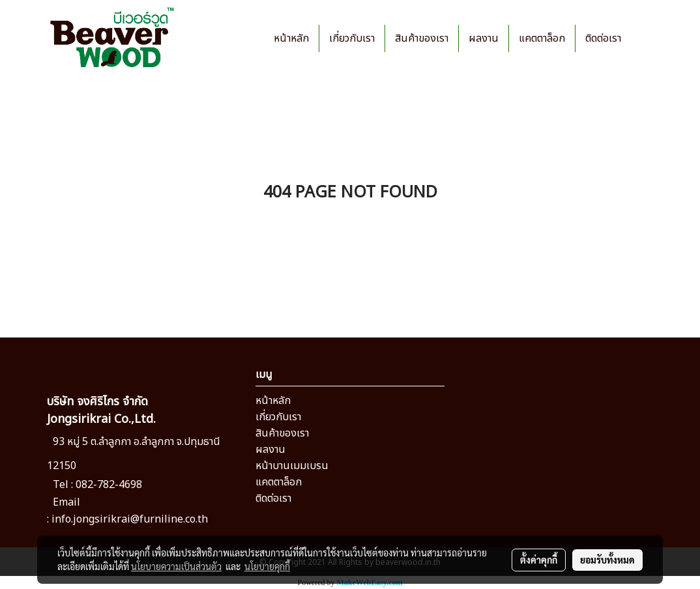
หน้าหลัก (291, 38)
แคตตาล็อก (542, 38)
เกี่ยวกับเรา (352, 38)
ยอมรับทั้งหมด (607, 560)
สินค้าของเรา (422, 38)
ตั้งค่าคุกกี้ (539, 560)
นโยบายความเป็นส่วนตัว (176, 566)
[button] (643, 38)
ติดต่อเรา (603, 38)
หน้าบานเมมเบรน (292, 466)
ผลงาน (484, 38)
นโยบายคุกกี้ (267, 566)
